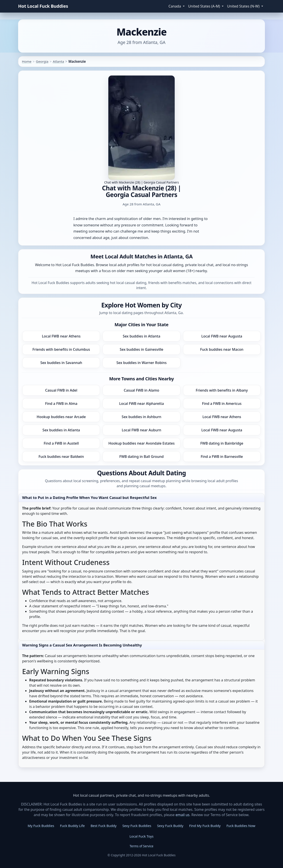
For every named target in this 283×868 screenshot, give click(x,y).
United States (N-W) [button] (244, 6)
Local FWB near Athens (61, 336)
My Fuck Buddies (41, 826)
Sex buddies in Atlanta (141, 336)
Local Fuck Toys (142, 836)
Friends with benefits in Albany (222, 390)
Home (27, 61)
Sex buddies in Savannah (61, 363)
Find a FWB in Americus (222, 404)
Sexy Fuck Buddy (170, 826)
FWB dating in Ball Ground (142, 457)
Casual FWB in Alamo (141, 390)
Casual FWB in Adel (61, 390)
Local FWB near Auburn (142, 430)
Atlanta (58, 61)
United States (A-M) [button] (205, 6)
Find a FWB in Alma (61, 404)
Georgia (42, 61)
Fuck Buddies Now (241, 826)
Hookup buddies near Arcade (61, 417)
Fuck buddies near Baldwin (61, 457)
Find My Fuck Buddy (205, 826)
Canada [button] (175, 6)
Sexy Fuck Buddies (137, 826)
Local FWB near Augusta (222, 336)
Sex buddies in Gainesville (142, 349)
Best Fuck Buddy (104, 826)
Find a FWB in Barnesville (222, 457)
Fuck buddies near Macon (222, 349)
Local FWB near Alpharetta (141, 404)
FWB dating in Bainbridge (222, 443)
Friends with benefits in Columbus (61, 349)
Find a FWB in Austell (61, 443)
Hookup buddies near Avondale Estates (141, 443)
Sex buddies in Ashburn (141, 417)
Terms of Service (141, 846)
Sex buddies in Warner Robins (141, 363)
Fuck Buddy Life (72, 826)
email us (183, 815)
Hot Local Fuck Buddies (43, 6)
